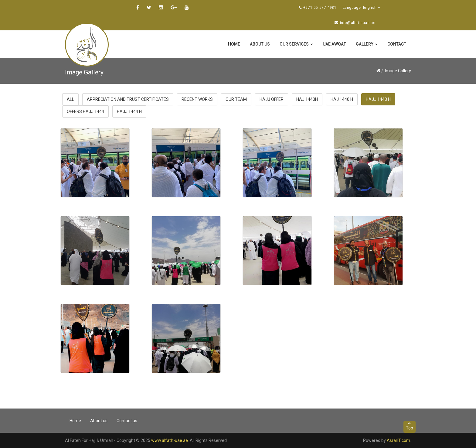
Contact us (127, 421)
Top (410, 426)
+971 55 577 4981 (320, 8)
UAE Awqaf (334, 44)
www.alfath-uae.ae (170, 440)
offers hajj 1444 (85, 111)
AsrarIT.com (398, 440)
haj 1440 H (342, 99)
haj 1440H (307, 99)
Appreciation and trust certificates (128, 99)
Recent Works (197, 99)
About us (260, 44)
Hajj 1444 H (129, 111)
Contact (397, 44)
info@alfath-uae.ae (358, 23)
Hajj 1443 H (378, 99)
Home (234, 44)
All (70, 99)
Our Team (236, 99)
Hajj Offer (272, 99)
